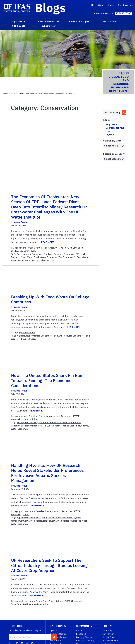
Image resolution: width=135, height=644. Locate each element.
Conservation (28, 248)
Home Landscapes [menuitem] (79, 21)
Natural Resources (45, 248)
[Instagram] (32, 643)
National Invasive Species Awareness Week (65, 521)
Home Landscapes (59, 637)
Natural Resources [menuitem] (49, 21)
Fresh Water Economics (46, 257)
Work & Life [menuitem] (110, 21)
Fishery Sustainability (28, 423)
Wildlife (34, 419)
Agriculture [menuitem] (19, 21)
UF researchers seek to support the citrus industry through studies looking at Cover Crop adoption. (49, 565)
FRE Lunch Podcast (28, 339)
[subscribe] (54, 637)
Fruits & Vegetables (53, 601)
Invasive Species (44, 511)
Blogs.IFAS (111, 124)
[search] (124, 112)
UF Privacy (107, 630)
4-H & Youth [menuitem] (19, 26)
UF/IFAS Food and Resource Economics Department (31, 94)
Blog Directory (125, 5)
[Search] (92, 6)
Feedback (81, 634)
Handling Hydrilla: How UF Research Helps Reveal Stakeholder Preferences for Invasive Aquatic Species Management (47, 473)
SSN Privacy (108, 634)
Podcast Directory (103, 14)
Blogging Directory (85, 637)
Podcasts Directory (85, 641)
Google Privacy (109, 637)
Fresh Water (27, 257)
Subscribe (125, 13)
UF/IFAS (59, 248)
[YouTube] (22, 643)
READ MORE (48, 242)
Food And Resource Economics (59, 254)
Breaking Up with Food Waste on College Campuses (50, 299)
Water (34, 251)
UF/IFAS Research (20, 251)
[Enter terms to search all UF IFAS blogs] (112, 113)
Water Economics (27, 260)
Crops (39, 601)
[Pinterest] (17, 643)
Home (111, 5)
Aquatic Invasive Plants (29, 518)
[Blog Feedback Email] (27, 643)
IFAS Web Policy (110, 641)
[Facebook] (9, 643)
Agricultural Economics (28, 336)
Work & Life (55, 641)
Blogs (50, 8)
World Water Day (45, 260)
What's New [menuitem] (49, 26)
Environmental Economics (30, 254)
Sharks (85, 426)
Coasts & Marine (29, 416)
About (101, 5)
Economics (46, 336)
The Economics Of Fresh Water (74, 257)
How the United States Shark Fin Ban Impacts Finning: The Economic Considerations (47, 380)
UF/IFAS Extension (74, 248)
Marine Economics (71, 426)
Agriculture (55, 630)
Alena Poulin (21, 222)
